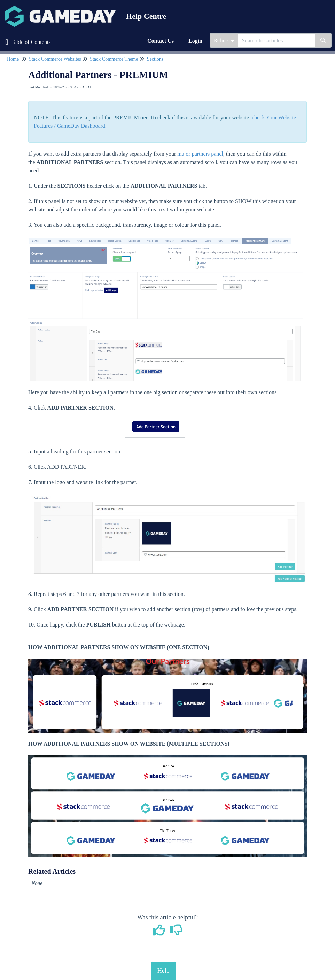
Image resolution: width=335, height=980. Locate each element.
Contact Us (161, 41)
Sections (155, 59)
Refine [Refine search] (224, 40)
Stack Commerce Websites (55, 59)
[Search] (323, 40)
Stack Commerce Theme (114, 59)
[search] (277, 40)
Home (13, 59)
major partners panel (200, 154)
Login (195, 41)
